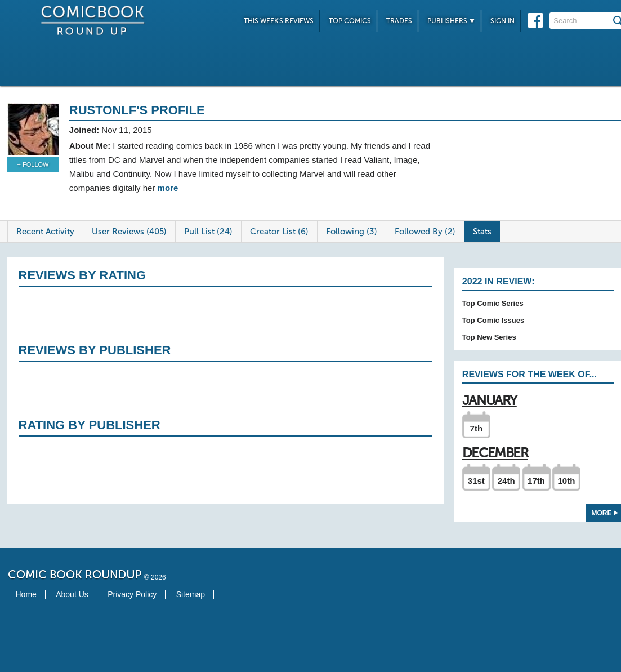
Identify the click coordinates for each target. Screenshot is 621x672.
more (168, 188)
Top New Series (489, 337)
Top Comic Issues (493, 320)
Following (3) (352, 232)
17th (536, 481)
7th (477, 428)
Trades (399, 21)
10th (566, 481)
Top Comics (350, 21)
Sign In (502, 21)
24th (506, 481)
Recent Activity (45, 232)
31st (476, 481)
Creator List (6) (279, 232)
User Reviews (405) (129, 232)
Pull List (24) (208, 232)
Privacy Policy (132, 594)
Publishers (451, 21)
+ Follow (33, 164)
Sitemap (191, 594)
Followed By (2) (425, 232)
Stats (482, 232)
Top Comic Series (493, 303)
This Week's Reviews (279, 21)
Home (26, 594)
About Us (72, 594)
